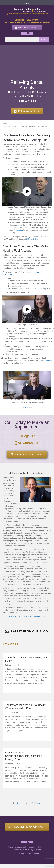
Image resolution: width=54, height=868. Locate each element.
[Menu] (27, 835)
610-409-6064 (33, 20)
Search (44, 40)
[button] (22, 33)
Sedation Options (20, 126)
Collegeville (7, 126)
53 (32, 803)
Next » (38, 803)
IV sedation (18, 230)
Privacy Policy (28, 850)
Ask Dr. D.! (13, 616)
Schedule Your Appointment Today (31, 616)
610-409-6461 (32, 239)
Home (5, 124)
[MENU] (27, 4)
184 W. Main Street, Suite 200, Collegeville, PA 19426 (27, 22)
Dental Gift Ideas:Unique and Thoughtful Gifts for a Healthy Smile (24, 756)
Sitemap (38, 850)
